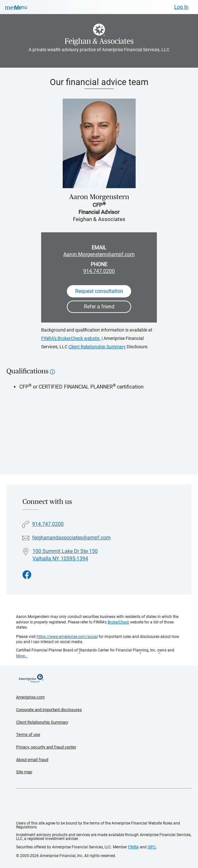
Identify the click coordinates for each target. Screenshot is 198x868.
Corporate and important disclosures (49, 710)
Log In (181, 7)
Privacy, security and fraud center (46, 747)
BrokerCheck (118, 622)
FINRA (133, 847)
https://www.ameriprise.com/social (67, 637)
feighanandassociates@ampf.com (71, 538)
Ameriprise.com (30, 697)
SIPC (152, 847)
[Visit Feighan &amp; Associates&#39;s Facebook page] (27, 575)
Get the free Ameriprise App (104, 805)
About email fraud (32, 760)
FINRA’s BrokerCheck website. (71, 338)
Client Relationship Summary (97, 347)
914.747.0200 (99, 271)
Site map (24, 772)
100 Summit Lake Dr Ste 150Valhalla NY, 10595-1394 (65, 555)
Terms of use (28, 734)
